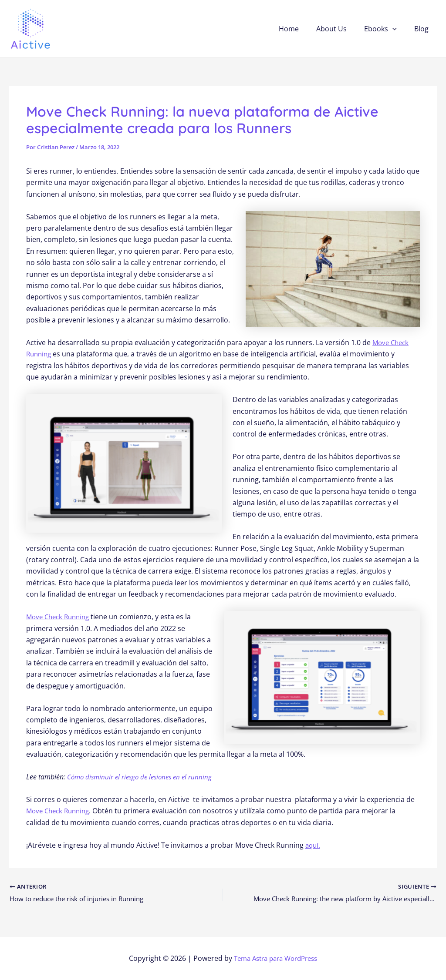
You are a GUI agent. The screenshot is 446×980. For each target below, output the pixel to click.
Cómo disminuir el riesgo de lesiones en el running (143, 777)
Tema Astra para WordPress (275, 958)
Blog (423, 29)
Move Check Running (60, 617)
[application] (398, 29)
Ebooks (386, 29)
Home (301, 29)
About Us (340, 29)
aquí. (313, 845)
